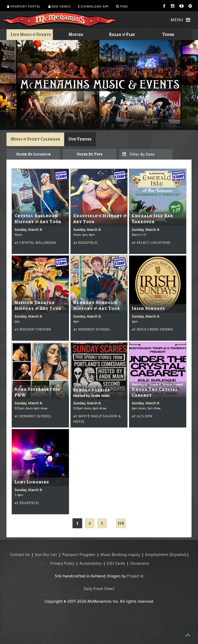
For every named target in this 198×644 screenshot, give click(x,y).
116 (121, 523)
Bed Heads (59, 6)
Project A (135, 576)
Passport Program (79, 555)
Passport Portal (24, 6)
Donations (140, 563)
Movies (76, 34)
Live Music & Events (31, 34)
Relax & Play (122, 34)
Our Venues (80, 139)
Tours (168, 34)
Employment (157, 555)
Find (122, 6)
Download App (93, 6)
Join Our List (46, 555)
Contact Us (20, 555)
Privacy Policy (62, 563)
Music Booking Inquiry (120, 555)
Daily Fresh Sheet (99, 589)
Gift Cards (116, 563)
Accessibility (90, 563)
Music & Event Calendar (35, 139)
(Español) (178, 555)
